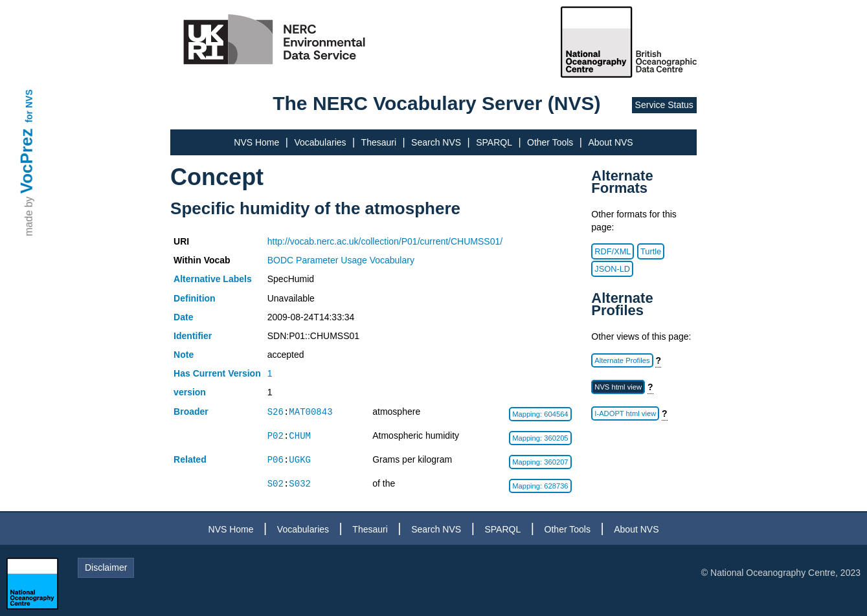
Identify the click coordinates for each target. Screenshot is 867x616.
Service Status (664, 105)
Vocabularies (320, 142)
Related (190, 459)
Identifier (193, 336)
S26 (276, 412)
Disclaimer (106, 567)
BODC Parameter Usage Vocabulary (341, 260)
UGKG (300, 460)
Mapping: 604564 (540, 414)
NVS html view (618, 387)
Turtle (651, 251)
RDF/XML (613, 251)
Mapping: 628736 (540, 486)
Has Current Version (217, 373)
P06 (276, 460)
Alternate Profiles (622, 360)
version (190, 392)
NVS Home (256, 142)
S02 (276, 484)
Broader (191, 412)
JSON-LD (612, 269)
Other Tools (550, 142)
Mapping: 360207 (540, 462)
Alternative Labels (213, 279)
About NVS (610, 142)
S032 (300, 484)
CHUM (300, 436)
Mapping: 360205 (540, 438)
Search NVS (436, 142)
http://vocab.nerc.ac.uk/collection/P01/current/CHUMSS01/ (385, 241)
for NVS (29, 106)
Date (183, 317)
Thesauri (379, 142)
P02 (276, 436)
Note (184, 355)
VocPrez (27, 161)
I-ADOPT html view (625, 413)
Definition (195, 298)
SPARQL (494, 142)
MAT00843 (310, 412)
